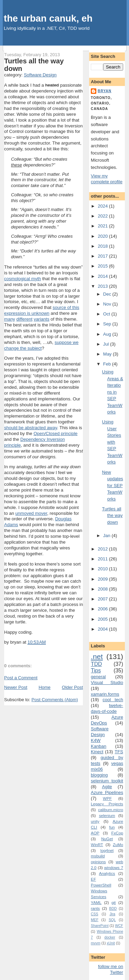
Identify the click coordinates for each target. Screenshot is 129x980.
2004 (103, 629)
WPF (107, 798)
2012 (103, 549)
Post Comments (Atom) (55, 700)
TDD (96, 664)
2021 (103, 226)
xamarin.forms (105, 694)
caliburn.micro (111, 810)
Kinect (97, 752)
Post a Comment (21, 678)
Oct (107, 314)
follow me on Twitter (111, 969)
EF (93, 879)
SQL (112, 920)
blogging (99, 775)
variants (42, 319)
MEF (95, 920)
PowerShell (101, 885)
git (114, 902)
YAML (96, 902)
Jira (112, 914)
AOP (95, 833)
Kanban (99, 746)
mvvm (96, 943)
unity (95, 821)
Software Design (40, 75)
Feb (108, 364)
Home (45, 687)
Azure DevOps (107, 720)
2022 (103, 216)
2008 (103, 589)
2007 (103, 599)
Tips (96, 671)
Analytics (107, 873)
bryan (105, 91)
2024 (103, 206)
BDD (113, 909)
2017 (103, 256)
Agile (107, 787)
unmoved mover (31, 513)
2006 (103, 609)
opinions (98, 862)
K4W (96, 740)
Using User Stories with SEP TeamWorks (112, 442)
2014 (103, 276)
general (98, 677)
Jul (107, 344)
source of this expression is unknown (42, 310)
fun (112, 827)
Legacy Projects (107, 804)
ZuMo (118, 845)
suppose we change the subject (41, 345)
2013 (103, 286)
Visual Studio (107, 683)
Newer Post (16, 687)
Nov (108, 304)
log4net (107, 850)
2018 (103, 246)
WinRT (97, 845)
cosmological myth (23, 279)
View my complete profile (107, 179)
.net (97, 656)
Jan (107, 536)
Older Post (72, 687)
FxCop (117, 833)
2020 (103, 236)
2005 (103, 619)
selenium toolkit (107, 781)
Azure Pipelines (107, 792)
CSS (94, 914)
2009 (103, 579)
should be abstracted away (31, 428)
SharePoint (100, 926)
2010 (103, 569)
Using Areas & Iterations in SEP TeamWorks (113, 392)
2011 (103, 559)
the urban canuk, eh (48, 18)
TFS (119, 752)
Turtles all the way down (112, 516)
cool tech (113, 700)
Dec (108, 294)
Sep (108, 324)
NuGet (107, 839)
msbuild (98, 856)
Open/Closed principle (55, 433)
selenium (107, 815)
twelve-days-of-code (107, 708)
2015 (103, 266)
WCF (119, 926)
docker (110, 937)
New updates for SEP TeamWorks (113, 486)
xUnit (111, 943)
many (10, 319)
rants (95, 908)
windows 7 (114, 867)
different (25, 319)
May (108, 354)
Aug (108, 334)
